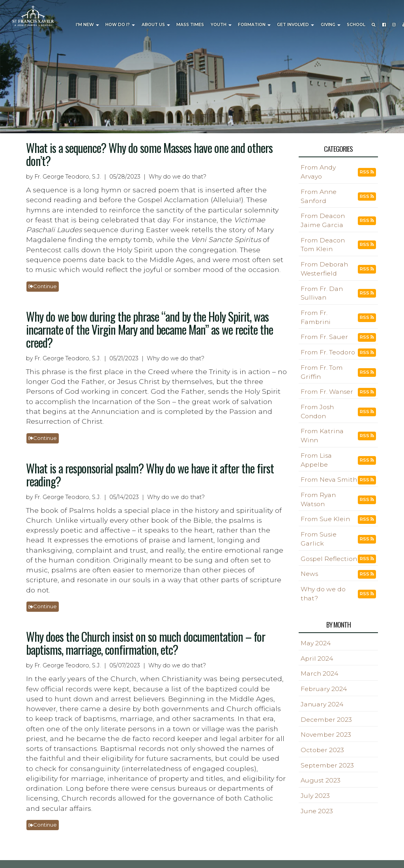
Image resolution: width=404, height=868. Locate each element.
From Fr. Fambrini (316, 317)
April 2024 (317, 658)
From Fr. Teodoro (328, 352)
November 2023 (326, 735)
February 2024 (324, 689)
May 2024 (316, 643)
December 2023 (326, 720)
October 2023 (322, 750)
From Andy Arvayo (318, 172)
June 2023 (317, 811)
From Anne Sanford (319, 196)
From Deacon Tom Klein (323, 245)
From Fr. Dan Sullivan (322, 293)
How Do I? (120, 25)
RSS (367, 172)
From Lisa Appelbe (316, 460)
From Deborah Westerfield (324, 269)
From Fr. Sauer (324, 337)
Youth (221, 25)
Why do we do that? (323, 594)
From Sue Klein (325, 519)
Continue (43, 286)
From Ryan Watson (318, 499)
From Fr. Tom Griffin (322, 372)
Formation (254, 25)
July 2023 (315, 796)
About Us (156, 25)
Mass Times (190, 25)
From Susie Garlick (319, 539)
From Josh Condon (317, 412)
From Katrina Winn (322, 436)
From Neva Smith (329, 480)
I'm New (87, 25)
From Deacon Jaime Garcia (323, 220)
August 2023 (321, 780)
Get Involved (296, 25)
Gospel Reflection (329, 559)
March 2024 (319, 673)
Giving (331, 25)
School (356, 25)
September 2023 (327, 765)
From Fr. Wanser (327, 392)
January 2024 (322, 704)
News (309, 574)
